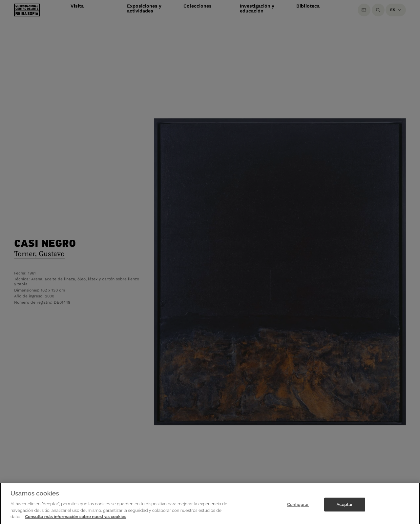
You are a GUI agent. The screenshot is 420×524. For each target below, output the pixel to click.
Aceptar (344, 507)
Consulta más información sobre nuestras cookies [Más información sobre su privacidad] (76, 519)
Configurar (298, 507)
